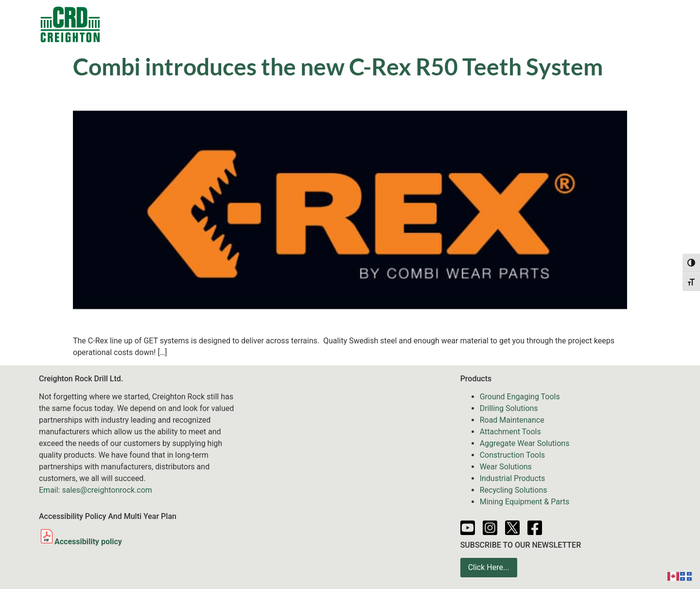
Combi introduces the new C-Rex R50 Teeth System (338, 66)
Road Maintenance (512, 420)
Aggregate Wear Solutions (525, 443)
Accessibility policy (80, 542)
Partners (540, 24)
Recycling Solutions (514, 490)
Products (231, 24)
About (585, 24)
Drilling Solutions (509, 408)
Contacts (176, 24)
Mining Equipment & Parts (525, 502)
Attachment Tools (510, 432)
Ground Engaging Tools (520, 397)
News (440, 24)
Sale (279, 24)
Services (391, 24)
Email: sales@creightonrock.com (96, 490)
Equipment (329, 24)
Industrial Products (513, 478)
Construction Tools (512, 455)
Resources (488, 24)
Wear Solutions (506, 467)
